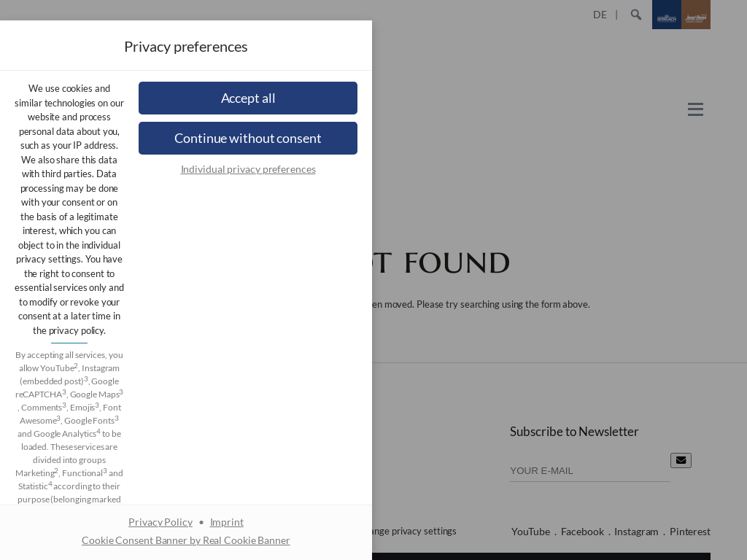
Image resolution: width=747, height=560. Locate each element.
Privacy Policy (348, 439)
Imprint (414, 439)
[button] (373, 329)
